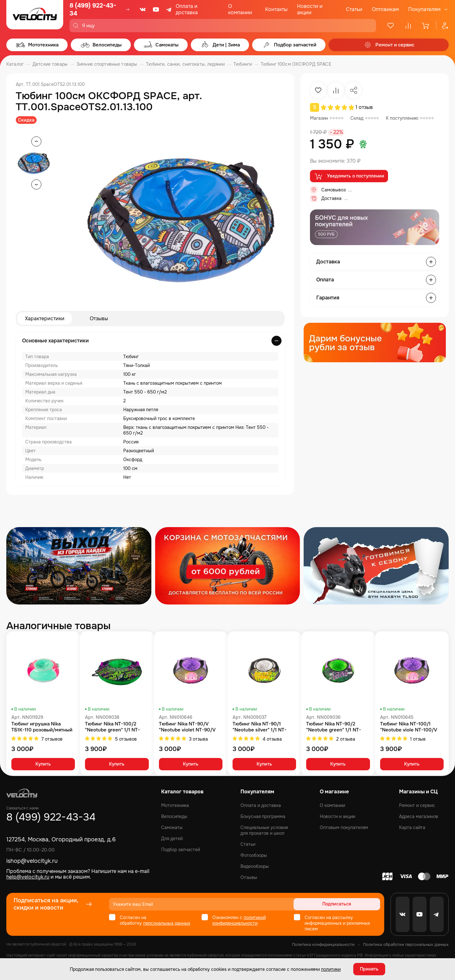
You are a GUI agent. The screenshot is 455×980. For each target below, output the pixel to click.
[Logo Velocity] (35, 16)
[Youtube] (156, 9)
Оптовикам (385, 9)
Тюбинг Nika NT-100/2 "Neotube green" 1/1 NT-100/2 (112, 727)
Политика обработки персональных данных (406, 944)
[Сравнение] (408, 26)
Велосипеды (174, 816)
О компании (240, 9)
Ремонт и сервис (417, 805)
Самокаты (172, 827)
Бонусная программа (263, 816)
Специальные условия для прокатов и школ (264, 830)
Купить (43, 765)
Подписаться (356, 904)
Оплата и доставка (187, 9)
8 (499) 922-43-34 (93, 9)
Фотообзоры (254, 855)
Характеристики (45, 319)
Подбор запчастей (181, 850)
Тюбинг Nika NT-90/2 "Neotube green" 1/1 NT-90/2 (334, 727)
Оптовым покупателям (344, 827)
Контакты (276, 9)
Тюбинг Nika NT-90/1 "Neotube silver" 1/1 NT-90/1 (260, 727)
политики (331, 969)
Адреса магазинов (419, 816)
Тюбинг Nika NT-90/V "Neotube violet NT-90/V (187, 727)
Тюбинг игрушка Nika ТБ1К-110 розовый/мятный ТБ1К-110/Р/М (42, 727)
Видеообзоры (255, 866)
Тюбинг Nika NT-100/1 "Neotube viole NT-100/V (409, 727)
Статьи (354, 9)
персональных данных (167, 923)
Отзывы (99, 319)
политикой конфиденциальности (239, 920)
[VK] (143, 9)
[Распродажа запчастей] (79, 566)
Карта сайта (412, 827)
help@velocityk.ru (28, 877)
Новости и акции (310, 9)
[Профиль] (442, 26)
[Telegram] (169, 9)
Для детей (172, 839)
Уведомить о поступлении (349, 176)
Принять (369, 969)
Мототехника (175, 805)
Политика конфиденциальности (323, 944)
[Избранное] (391, 26)
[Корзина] (426, 26)
